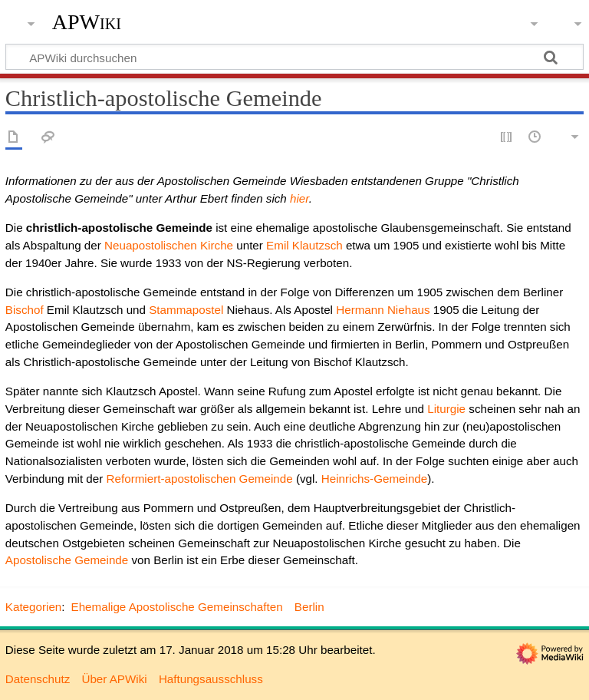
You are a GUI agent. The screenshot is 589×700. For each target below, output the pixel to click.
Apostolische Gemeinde (67, 560)
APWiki (87, 22)
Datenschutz (38, 679)
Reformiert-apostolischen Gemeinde (200, 479)
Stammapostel (186, 310)
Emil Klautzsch (304, 245)
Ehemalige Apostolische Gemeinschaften (177, 607)
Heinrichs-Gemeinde (374, 479)
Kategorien (33, 607)
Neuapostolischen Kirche (169, 245)
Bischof (25, 310)
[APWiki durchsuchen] (294, 57)
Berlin (309, 607)
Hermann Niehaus (383, 310)
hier (299, 198)
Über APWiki (114, 679)
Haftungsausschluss (211, 679)
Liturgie (446, 409)
